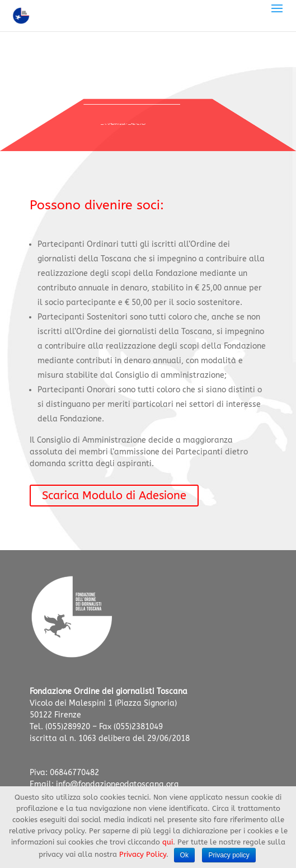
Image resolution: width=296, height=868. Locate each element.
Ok (184, 855)
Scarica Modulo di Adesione (114, 496)
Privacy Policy (143, 854)
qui (168, 842)
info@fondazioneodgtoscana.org (117, 784)
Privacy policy (229, 855)
